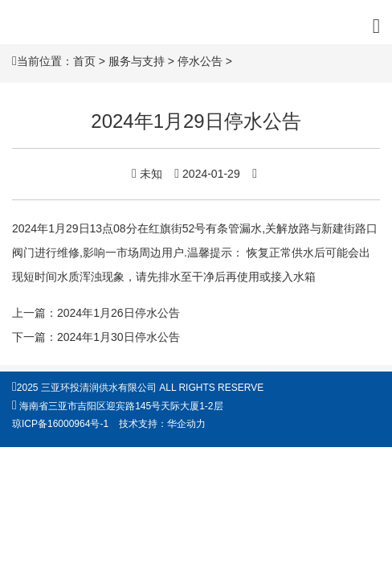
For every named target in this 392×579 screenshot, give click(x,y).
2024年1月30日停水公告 (118, 337)
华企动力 (186, 424)
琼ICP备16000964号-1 (60, 424)
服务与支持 (137, 61)
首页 (84, 61)
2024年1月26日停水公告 (118, 313)
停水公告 (200, 61)
